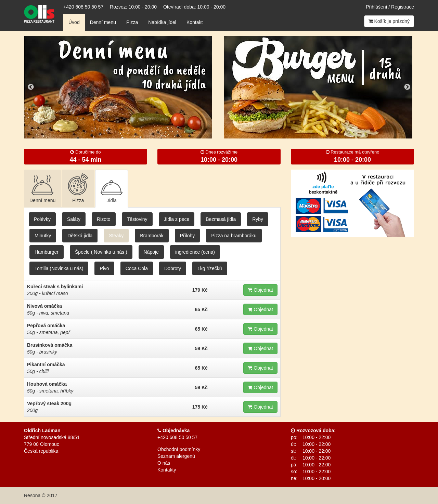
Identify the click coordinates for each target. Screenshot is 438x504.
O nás (164, 463)
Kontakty (167, 470)
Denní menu (103, 22)
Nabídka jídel (162, 22)
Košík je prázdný (389, 21)
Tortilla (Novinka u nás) (59, 268)
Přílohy (188, 236)
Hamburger (47, 252)
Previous (31, 87)
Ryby (258, 219)
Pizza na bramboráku (234, 236)
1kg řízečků (210, 268)
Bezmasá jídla (221, 219)
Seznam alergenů (176, 456)
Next (407, 87)
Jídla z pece (177, 219)
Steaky (116, 236)
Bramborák (152, 236)
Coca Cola (137, 268)
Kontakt (195, 22)
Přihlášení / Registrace (390, 7)
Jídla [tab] (112, 188)
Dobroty (173, 268)
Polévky (42, 219)
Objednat (260, 290)
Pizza (132, 22)
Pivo (104, 268)
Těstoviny (137, 219)
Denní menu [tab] (42, 188)
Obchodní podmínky (179, 449)
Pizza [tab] (78, 188)
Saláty (74, 219)
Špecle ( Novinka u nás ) (101, 252)
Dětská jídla (80, 236)
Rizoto (104, 219)
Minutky (43, 236)
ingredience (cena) (195, 252)
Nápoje (151, 252)
